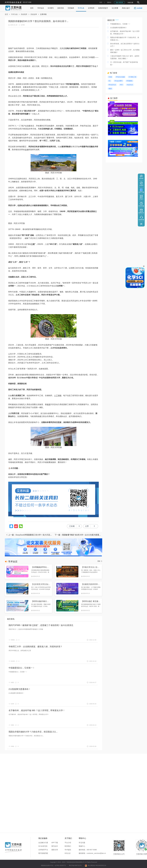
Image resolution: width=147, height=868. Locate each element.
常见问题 (82, 843)
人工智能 (58, 396)
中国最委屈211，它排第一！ (22, 668)
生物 (27, 150)
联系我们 (68, 846)
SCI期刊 (51, 8)
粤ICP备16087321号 (75, 865)
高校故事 (34, 14)
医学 (75, 84)
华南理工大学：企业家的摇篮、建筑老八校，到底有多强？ (35, 647)
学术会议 (41, 8)
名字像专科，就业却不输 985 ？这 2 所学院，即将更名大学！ (37, 710)
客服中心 (82, 846)
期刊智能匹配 (43, 853)
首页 (101, 2)
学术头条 (81, 8)
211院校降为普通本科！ (20, 689)
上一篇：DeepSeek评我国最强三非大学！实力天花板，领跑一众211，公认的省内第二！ (30, 535)
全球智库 (91, 8)
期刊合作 (55, 846)
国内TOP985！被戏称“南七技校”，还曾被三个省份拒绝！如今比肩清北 (41, 625)
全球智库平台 (43, 850)
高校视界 (24, 14)
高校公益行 (126, 8)
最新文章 (55, 850)
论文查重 (115, 8)
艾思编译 (71, 8)
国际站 (109, 2)
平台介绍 (68, 843)
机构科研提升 (103, 8)
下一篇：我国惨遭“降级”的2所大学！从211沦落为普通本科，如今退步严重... (78, 535)
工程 (33, 244)
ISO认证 (68, 853)
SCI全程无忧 (43, 846)
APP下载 (55, 843)
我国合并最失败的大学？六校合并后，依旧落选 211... (33, 732)
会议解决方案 (43, 843)
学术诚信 (68, 850)
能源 (49, 404)
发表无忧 (61, 8)
